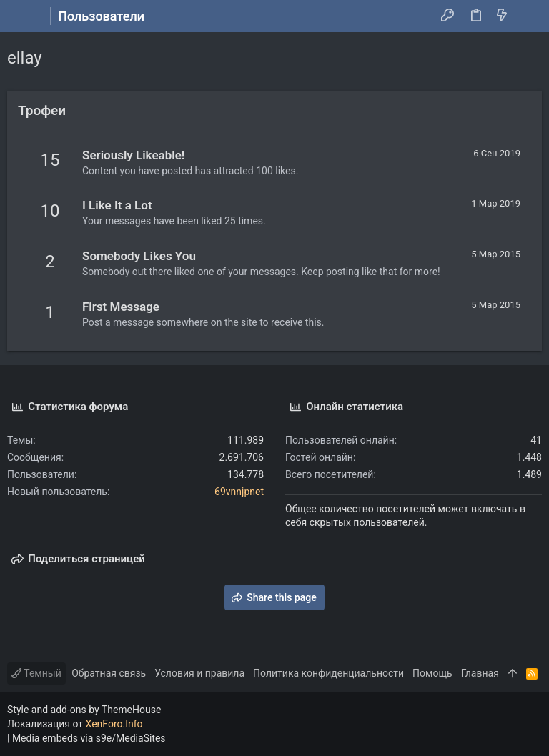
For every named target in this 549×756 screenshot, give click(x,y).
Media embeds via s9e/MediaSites (89, 738)
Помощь (432, 673)
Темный (36, 673)
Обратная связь (109, 673)
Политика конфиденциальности (328, 673)
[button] (21, 16)
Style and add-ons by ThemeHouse (84, 710)
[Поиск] (528, 16)
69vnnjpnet (239, 492)
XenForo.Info (114, 724)
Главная (480, 673)
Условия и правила (199, 673)
